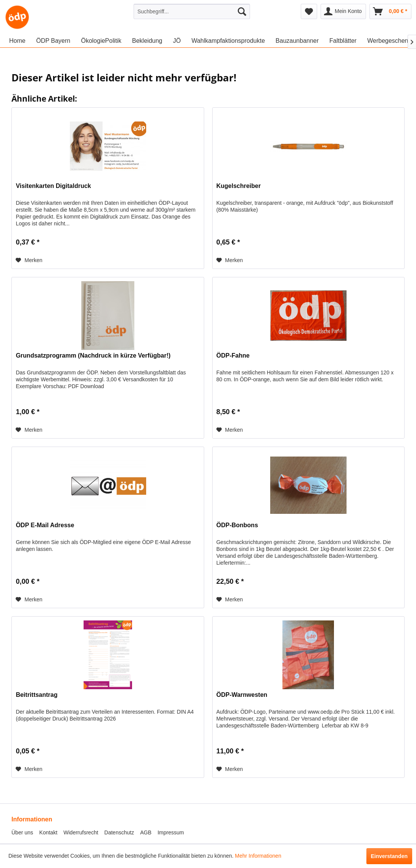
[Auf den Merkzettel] (29, 260)
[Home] (17, 41)
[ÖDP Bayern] (53, 41)
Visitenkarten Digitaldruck (53, 186)
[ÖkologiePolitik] (101, 41)
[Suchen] (242, 11)
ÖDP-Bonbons (237, 525)
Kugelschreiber (239, 186)
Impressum (171, 832)
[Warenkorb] (390, 11)
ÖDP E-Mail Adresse (45, 525)
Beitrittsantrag (36, 695)
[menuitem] (192, 11)
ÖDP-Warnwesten (242, 695)
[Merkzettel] (309, 11)
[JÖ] (177, 41)
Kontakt (48, 832)
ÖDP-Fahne (233, 355)
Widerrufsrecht (81, 832)
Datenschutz (119, 832)
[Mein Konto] (343, 11)
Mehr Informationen (258, 856)
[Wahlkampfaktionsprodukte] (228, 41)
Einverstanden (389, 856)
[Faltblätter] (343, 41)
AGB (146, 832)
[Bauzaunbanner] (297, 41)
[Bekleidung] (147, 41)
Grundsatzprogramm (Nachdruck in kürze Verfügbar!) (93, 355)
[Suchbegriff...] (192, 11)
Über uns (22, 832)
